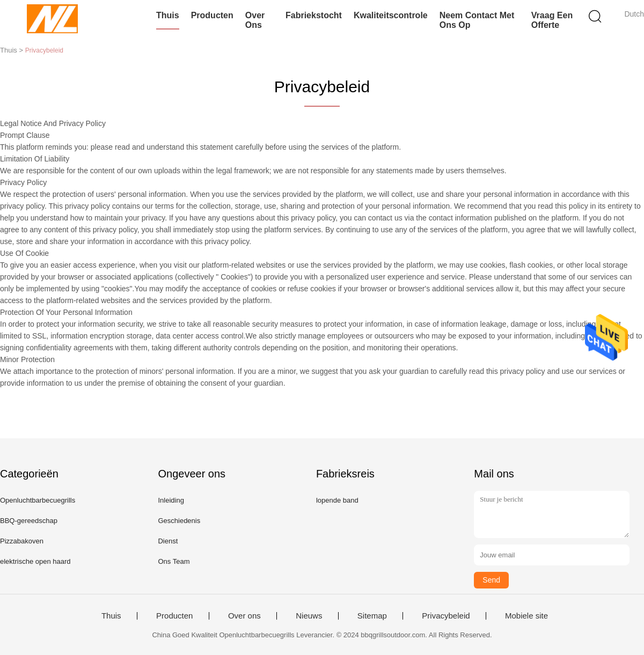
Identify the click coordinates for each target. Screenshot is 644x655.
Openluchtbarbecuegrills (38, 500)
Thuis (168, 15)
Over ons (255, 20)
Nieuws (309, 616)
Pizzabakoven (22, 541)
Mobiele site (526, 616)
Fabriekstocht (314, 15)
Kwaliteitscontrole (391, 15)
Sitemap (372, 616)
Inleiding (171, 500)
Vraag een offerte (552, 20)
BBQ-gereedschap (29, 521)
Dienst (168, 541)
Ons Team (174, 561)
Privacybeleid (446, 616)
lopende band (337, 500)
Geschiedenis (179, 521)
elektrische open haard (35, 561)
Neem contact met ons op (477, 20)
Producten (212, 15)
